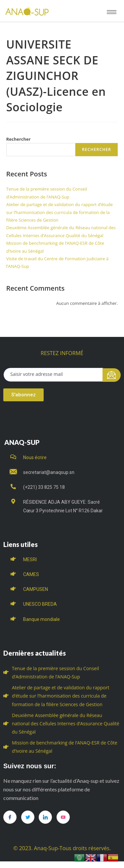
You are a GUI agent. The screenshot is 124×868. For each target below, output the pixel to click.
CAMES (31, 574)
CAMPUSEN (36, 589)
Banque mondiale (41, 619)
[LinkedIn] (45, 817)
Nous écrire (35, 457)
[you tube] (63, 817)
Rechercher (19, 139)
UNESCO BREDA (40, 604)
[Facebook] (10, 817)
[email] (53, 375)
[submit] (112, 375)
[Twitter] (28, 817)
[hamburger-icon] (112, 12)
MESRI (30, 560)
